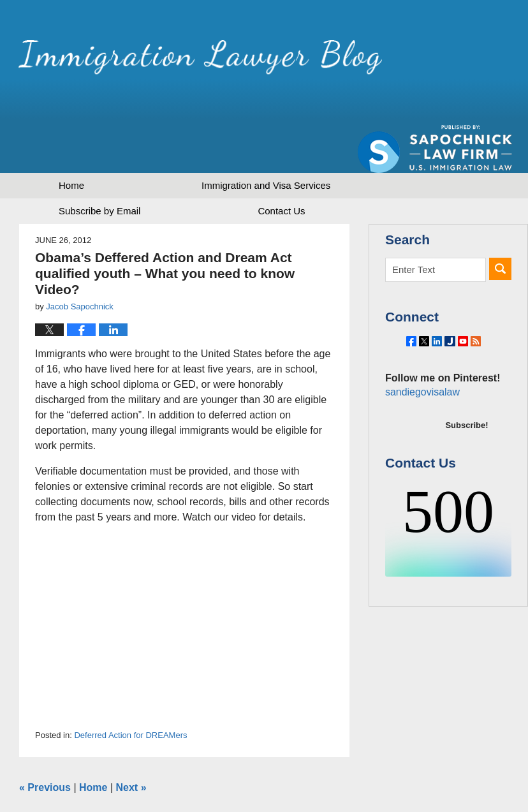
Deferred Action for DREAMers (130, 690)
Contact (281, 166)
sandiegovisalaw (420, 376)
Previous (45, 743)
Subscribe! (466, 409)
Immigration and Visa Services (266, 141)
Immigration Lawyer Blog (155, 60)
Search (500, 224)
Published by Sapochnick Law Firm (435, 64)
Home (71, 141)
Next (131, 743)
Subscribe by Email (99, 166)
